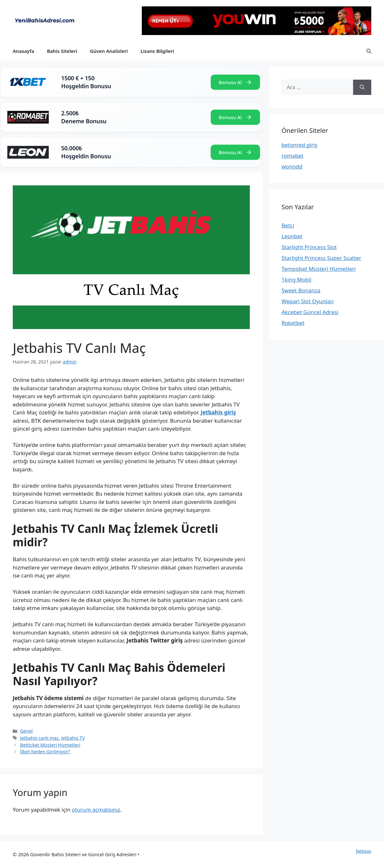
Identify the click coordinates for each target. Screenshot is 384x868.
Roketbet (293, 323)
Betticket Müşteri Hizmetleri (50, 745)
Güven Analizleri (109, 51)
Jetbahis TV (73, 738)
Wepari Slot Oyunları (308, 301)
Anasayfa (23, 51)
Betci (288, 225)
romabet (293, 156)
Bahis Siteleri (62, 51)
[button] (369, 51)
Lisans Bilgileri (157, 51)
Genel (26, 731)
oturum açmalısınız (96, 810)
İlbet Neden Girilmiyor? (45, 752)
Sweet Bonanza (301, 290)
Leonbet (292, 236)
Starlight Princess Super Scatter (322, 258)
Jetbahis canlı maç (39, 738)
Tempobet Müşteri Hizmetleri (319, 269)
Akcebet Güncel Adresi (310, 312)
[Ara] (362, 87)
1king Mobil (297, 280)
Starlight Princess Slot (309, 247)
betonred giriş (300, 145)
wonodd (292, 166)
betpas (364, 851)
